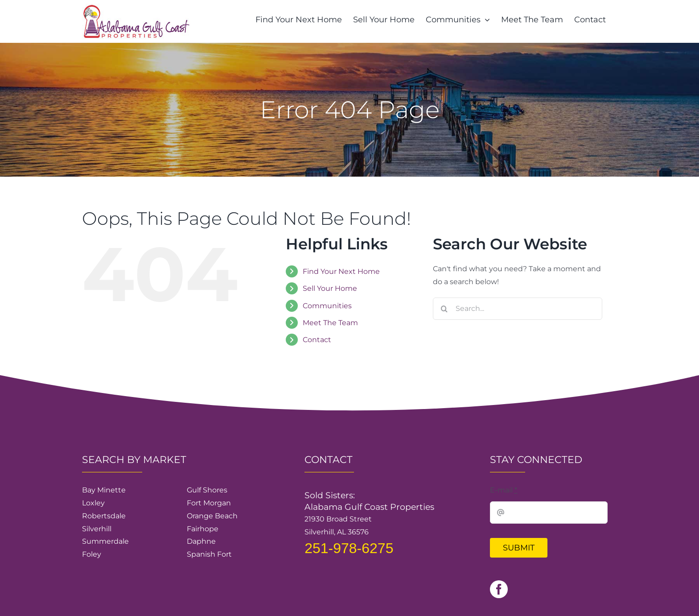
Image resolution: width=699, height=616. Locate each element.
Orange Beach (212, 516)
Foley (92, 554)
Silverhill (97, 529)
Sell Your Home (330, 288)
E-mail (504, 490)
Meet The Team (330, 323)
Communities (327, 306)
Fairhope (203, 529)
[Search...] (518, 309)
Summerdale (105, 541)
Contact (317, 340)
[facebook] (499, 589)
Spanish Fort (209, 554)
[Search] (444, 309)
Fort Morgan (209, 503)
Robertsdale (104, 516)
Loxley (93, 503)
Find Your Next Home (341, 271)
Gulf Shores (207, 490)
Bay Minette (104, 490)
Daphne (201, 541)
